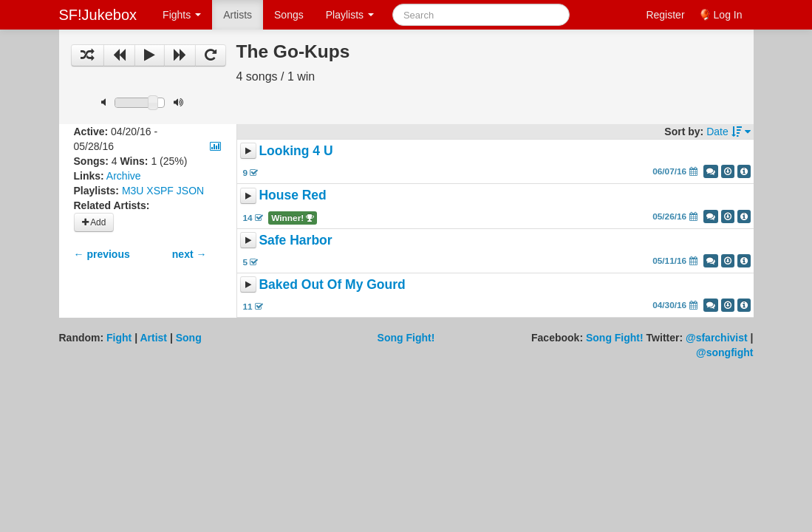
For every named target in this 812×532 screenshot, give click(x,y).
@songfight (724, 352)
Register (665, 15)
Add (94, 222)
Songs (289, 15)
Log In (728, 15)
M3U (133, 191)
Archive (124, 176)
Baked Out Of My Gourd (332, 284)
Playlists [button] (350, 15)
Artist (153, 338)
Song (189, 338)
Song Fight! (406, 338)
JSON (190, 191)
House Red (292, 196)
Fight (119, 338)
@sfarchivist (717, 338)
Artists (238, 15)
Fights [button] (182, 15)
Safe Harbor (295, 240)
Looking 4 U (296, 151)
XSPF (160, 191)
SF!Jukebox (98, 15)
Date (728, 132)
